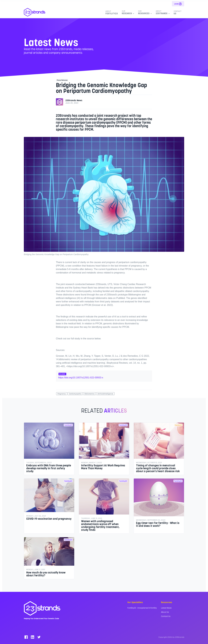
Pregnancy (62, 394)
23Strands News (74, 100)
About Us (165, 612)
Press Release (62, 80)
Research (128, 12)
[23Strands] (35, 12)
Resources (145, 12)
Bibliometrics (89, 394)
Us (178, 12)
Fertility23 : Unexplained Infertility (142, 608)
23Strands (162, 12)
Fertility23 (112, 12)
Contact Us (166, 616)
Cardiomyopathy (75, 394)
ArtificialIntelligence (105, 394)
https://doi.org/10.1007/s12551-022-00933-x (81, 378)
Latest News (166, 608)
